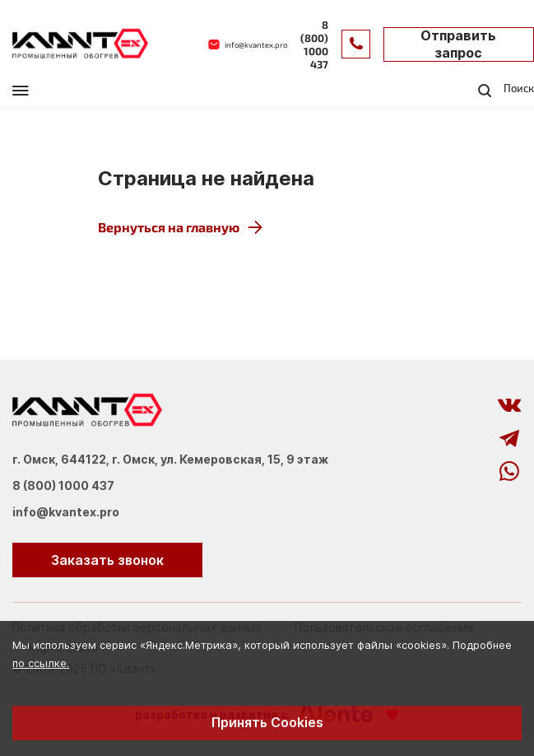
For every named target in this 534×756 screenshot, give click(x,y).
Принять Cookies (267, 722)
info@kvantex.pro (66, 512)
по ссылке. (41, 663)
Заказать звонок (107, 560)
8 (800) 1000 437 (63, 486)
